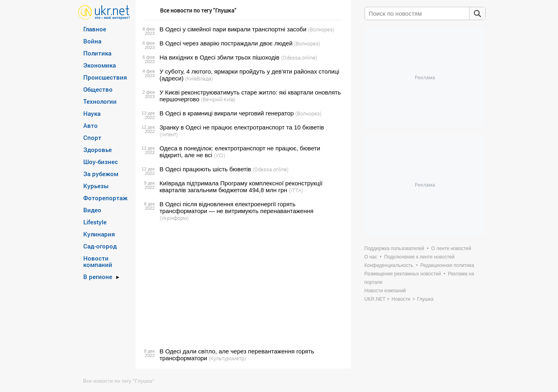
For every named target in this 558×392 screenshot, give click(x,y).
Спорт (92, 138)
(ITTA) (296, 190)
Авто (91, 125)
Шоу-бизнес (101, 162)
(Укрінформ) (174, 218)
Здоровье (98, 150)
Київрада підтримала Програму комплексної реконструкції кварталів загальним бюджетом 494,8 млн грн (241, 187)
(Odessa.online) (299, 57)
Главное (95, 29)
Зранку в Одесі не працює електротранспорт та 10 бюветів (242, 127)
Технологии (100, 101)
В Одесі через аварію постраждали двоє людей (226, 43)
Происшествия (105, 77)
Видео (92, 210)
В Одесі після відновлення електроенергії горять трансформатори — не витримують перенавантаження (237, 207)
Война (92, 41)
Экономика (100, 65)
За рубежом (101, 174)
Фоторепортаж (105, 198)
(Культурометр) (227, 358)
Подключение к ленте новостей (419, 257)
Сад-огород (100, 246)
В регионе (98, 277)
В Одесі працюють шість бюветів (205, 169)
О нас (371, 257)
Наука (92, 113)
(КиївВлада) (199, 78)
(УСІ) (220, 155)
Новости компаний (98, 261)
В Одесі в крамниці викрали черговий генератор (227, 113)
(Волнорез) (321, 29)
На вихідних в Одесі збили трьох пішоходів (220, 57)
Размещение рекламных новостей (403, 274)
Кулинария (99, 234)
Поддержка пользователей (394, 248)
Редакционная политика (447, 265)
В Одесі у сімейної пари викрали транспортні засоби (233, 29)
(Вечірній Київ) (218, 99)
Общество (98, 89)
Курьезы (96, 186)
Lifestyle (95, 222)
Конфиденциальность (389, 265)
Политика (97, 53)
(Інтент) (169, 134)
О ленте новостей (451, 248)
